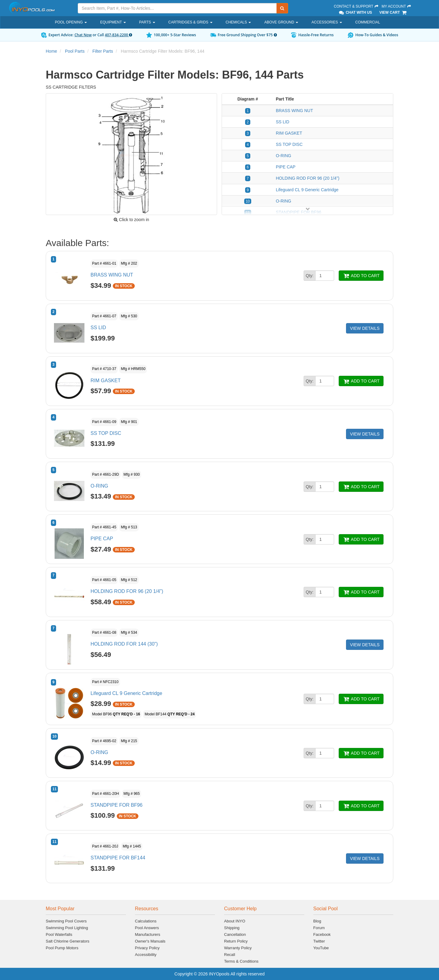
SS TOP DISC (289, 144)
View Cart (393, 12)
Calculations (146, 921)
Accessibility (146, 955)
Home (51, 51)
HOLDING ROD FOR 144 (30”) (124, 644)
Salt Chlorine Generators (68, 941)
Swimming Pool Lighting (67, 928)
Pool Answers (147, 928)
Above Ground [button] (281, 22)
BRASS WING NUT (294, 111)
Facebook (322, 934)
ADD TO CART (361, 276)
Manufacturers (148, 934)
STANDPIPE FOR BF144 (118, 858)
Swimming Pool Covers (66, 921)
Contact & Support (356, 6)
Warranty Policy (238, 948)
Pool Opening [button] (71, 22)
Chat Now (83, 35)
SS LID (283, 122)
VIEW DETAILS (365, 328)
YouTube (321, 948)
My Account (397, 6)
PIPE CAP (286, 167)
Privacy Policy (147, 948)
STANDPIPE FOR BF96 (116, 805)
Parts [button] (147, 22)
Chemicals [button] (238, 22)
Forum (319, 928)
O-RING (284, 156)
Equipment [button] (113, 22)
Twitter (319, 941)
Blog (317, 921)
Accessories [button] (327, 22)
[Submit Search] (282, 8)
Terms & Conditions (241, 961)
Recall (230, 955)
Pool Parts (75, 51)
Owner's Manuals (150, 941)
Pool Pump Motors (62, 948)
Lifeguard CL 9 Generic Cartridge (307, 190)
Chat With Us (355, 12)
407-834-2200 (118, 35)
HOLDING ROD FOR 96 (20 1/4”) (308, 178)
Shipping (232, 928)
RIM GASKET (289, 133)
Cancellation (235, 934)
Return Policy (236, 941)
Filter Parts (103, 51)
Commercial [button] (368, 22)
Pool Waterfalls (59, 934)
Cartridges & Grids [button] (190, 22)
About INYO (235, 921)
